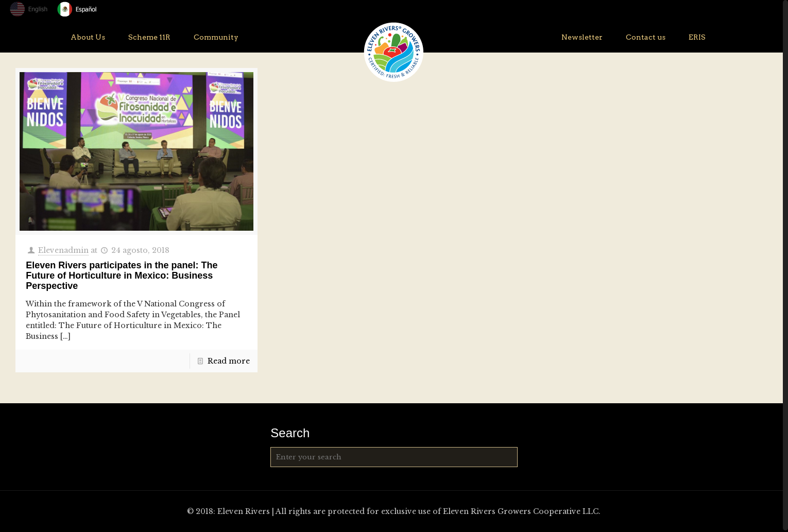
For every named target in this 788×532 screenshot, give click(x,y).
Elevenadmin (63, 250)
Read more (229, 361)
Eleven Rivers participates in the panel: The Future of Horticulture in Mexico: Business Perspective (122, 276)
